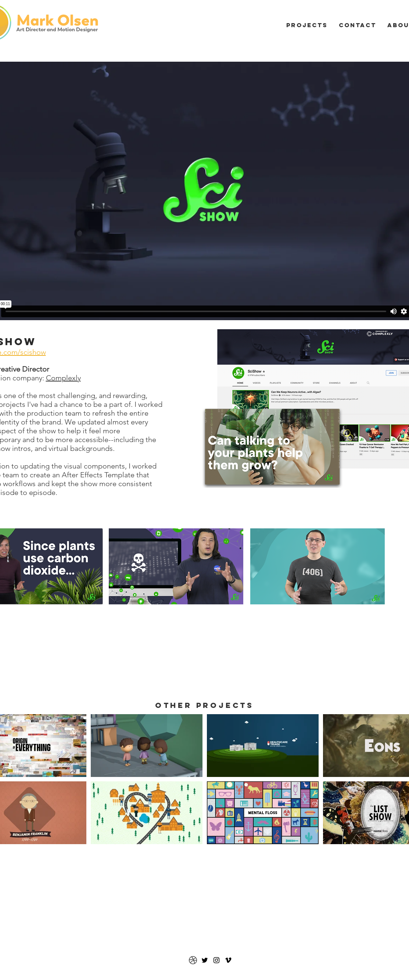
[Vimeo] (228, 960)
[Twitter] (205, 960)
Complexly (63, 378)
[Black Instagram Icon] (216, 960)
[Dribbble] (193, 960)
